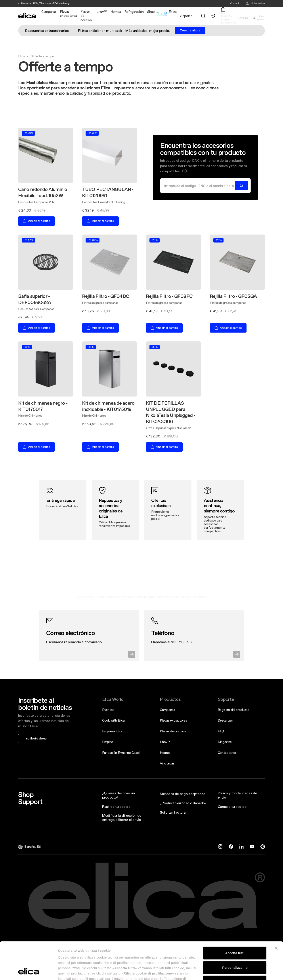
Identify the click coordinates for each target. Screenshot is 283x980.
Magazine (225, 742)
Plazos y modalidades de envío (237, 795)
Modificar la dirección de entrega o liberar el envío (122, 817)
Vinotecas (167, 763)
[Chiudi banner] (276, 913)
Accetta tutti (235, 918)
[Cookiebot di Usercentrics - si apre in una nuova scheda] (29, 971)
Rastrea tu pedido (116, 807)
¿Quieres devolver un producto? (119, 795)
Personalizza (235, 933)
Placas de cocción (173, 731)
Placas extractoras (173, 720)
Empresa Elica (112, 731)
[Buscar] (199, 186)
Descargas (225, 720)
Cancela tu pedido (232, 807)
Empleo (108, 742)
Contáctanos (227, 753)
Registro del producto (234, 710)
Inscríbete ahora (35, 738)
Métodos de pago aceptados (183, 794)
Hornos (165, 753)
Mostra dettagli (70, 971)
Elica (21, 56)
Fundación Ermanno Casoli (121, 753)
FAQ (221, 731)
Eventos (108, 710)
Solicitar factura (173, 812)
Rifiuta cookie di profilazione (235, 947)
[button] (184, 171)
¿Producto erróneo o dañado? (183, 803)
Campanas (167, 710)
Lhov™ (165, 742)
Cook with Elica (113, 720)
